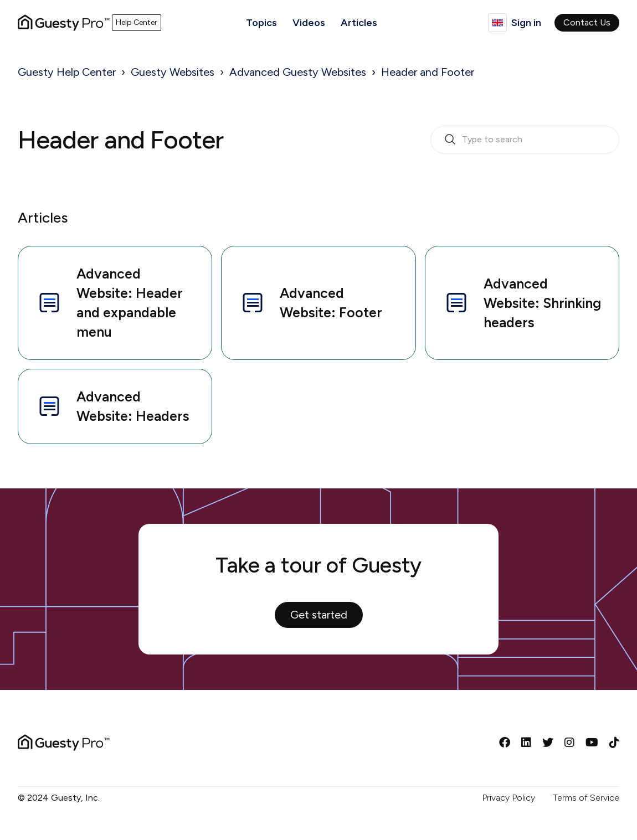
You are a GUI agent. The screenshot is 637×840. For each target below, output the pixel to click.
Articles (359, 23)
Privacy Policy (508, 798)
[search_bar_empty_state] (525, 140)
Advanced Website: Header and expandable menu (109, 303)
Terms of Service (586, 798)
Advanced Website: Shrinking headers (522, 303)
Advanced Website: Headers (113, 406)
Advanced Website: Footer (311, 303)
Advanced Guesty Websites (298, 72)
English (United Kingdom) (497, 23)
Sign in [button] (526, 23)
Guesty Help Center (67, 72)
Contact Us (587, 22)
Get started (319, 615)
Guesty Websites (173, 72)
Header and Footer (428, 72)
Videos (309, 23)
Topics (261, 23)
